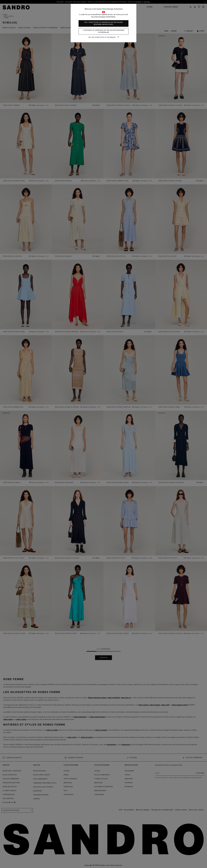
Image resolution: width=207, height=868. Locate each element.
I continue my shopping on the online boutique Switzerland (104, 31)
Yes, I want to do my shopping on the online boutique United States (103, 23)
